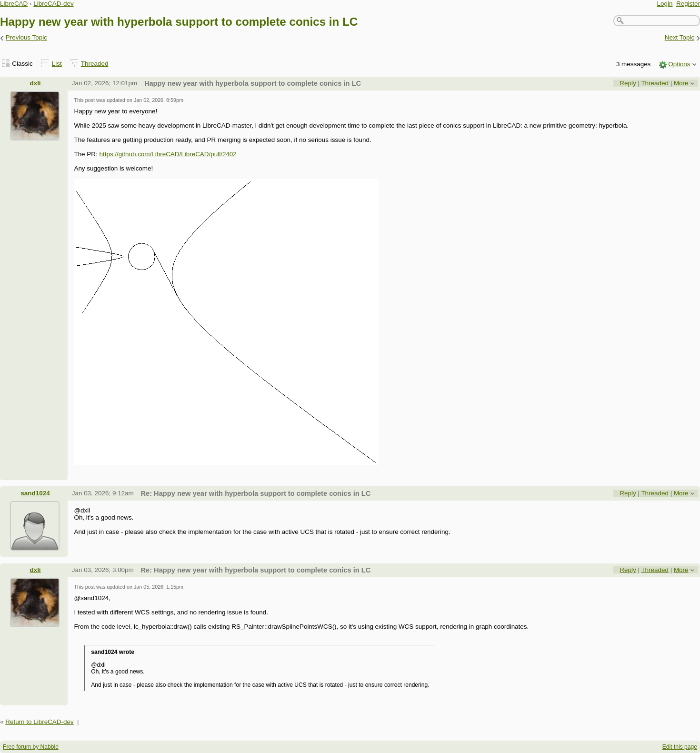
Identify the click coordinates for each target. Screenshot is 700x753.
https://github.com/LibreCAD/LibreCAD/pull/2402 (168, 154)
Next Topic (680, 38)
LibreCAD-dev (53, 4)
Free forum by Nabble (31, 747)
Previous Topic (26, 38)
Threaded (95, 64)
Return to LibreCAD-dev (39, 722)
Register (688, 4)
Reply (628, 83)
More (681, 83)
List (57, 64)
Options (679, 64)
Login (665, 4)
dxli (35, 83)
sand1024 (35, 493)
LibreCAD (14, 4)
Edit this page (680, 747)
